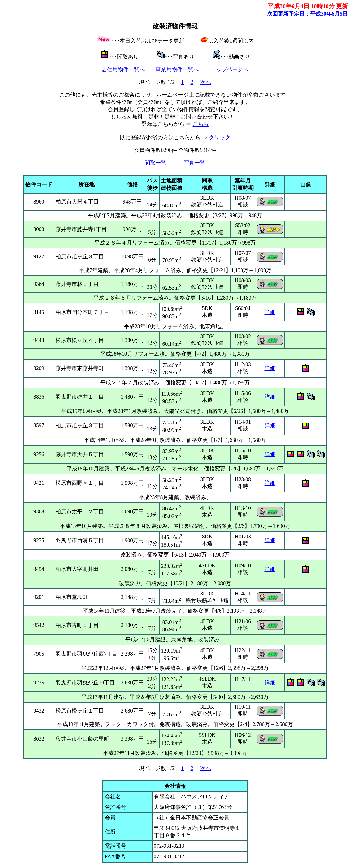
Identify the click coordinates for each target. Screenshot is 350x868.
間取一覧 (155, 163)
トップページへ (230, 69)
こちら (201, 124)
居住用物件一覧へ (123, 69)
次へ (206, 82)
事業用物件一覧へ (177, 69)
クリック (220, 137)
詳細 (270, 312)
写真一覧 (195, 163)
